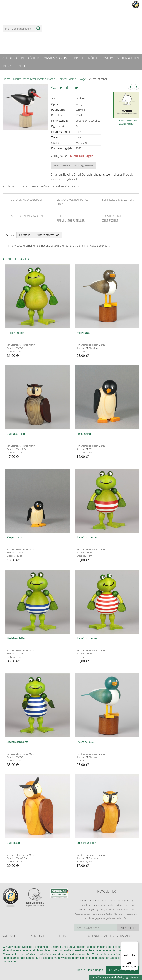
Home (7, 79)
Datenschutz (117, 974)
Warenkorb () (125, 28)
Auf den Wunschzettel (15, 186)
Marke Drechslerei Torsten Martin (34, 79)
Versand (135, 977)
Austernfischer (98, 79)
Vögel (83, 79)
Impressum (10, 978)
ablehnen (54, 974)
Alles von (126, 122)
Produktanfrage (41, 186)
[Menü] (136, 944)
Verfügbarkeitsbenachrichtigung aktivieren (73, 165)
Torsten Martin (67, 79)
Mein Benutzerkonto (102, 6)
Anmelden (98, 11)
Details (10, 235)
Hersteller (25, 235)
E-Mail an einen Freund (67, 186)
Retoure (121, 954)
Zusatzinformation (48, 235)
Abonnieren (129, 928)
